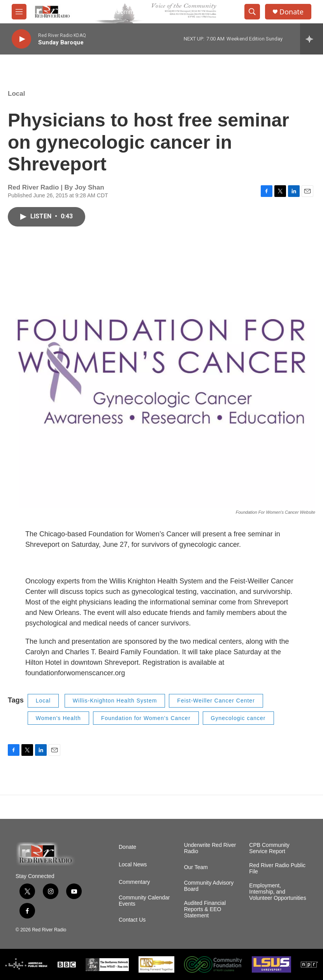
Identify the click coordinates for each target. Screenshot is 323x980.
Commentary (134, 882)
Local (16, 94)
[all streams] (312, 39)
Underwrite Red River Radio (210, 848)
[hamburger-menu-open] (19, 12)
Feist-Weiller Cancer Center (216, 701)
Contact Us (132, 920)
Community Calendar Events (144, 901)
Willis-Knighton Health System (115, 701)
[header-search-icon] (252, 12)
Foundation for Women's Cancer (146, 718)
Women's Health (58, 718)
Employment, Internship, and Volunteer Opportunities (277, 892)
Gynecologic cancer (238, 718)
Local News (133, 865)
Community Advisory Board (209, 886)
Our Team (196, 867)
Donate (291, 12)
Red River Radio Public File (277, 868)
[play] (21, 39)
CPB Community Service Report (269, 848)
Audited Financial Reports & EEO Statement (205, 909)
